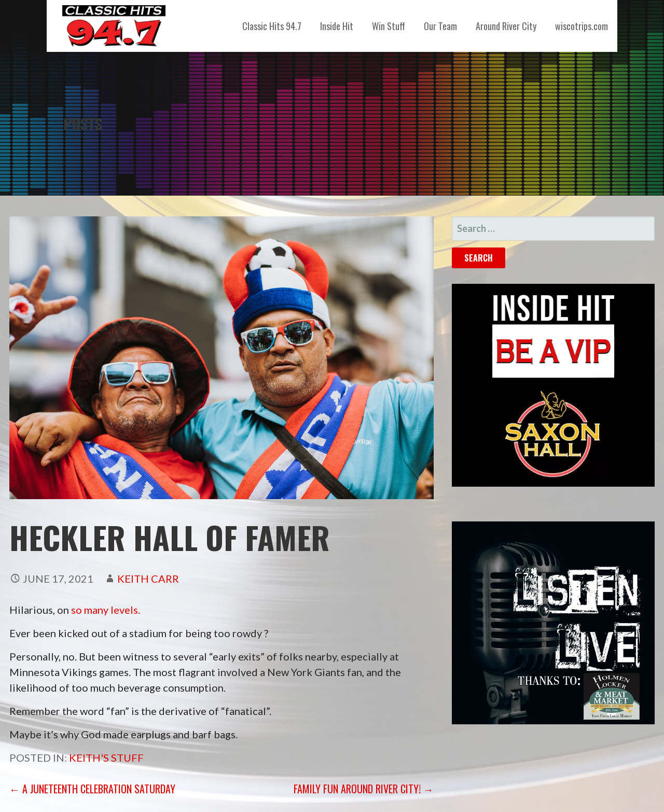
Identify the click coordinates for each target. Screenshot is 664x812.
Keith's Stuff (106, 758)
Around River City (506, 26)
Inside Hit (337, 26)
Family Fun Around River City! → (364, 789)
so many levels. (106, 610)
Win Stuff (389, 26)
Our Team (440, 26)
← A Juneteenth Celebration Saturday (92, 789)
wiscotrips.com (582, 26)
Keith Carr (148, 579)
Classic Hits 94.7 (272, 26)
